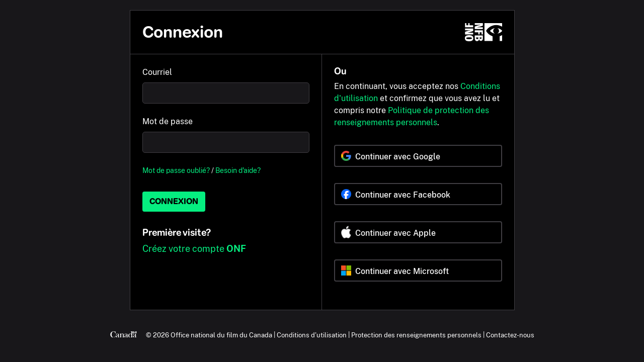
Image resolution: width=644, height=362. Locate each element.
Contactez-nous (510, 335)
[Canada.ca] (124, 335)
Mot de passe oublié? (176, 170)
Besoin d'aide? (238, 170)
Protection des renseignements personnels (416, 335)
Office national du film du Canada (221, 335)
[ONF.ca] (484, 32)
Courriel (157, 72)
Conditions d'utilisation (312, 335)
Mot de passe (168, 121)
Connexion (174, 201)
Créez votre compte (194, 249)
